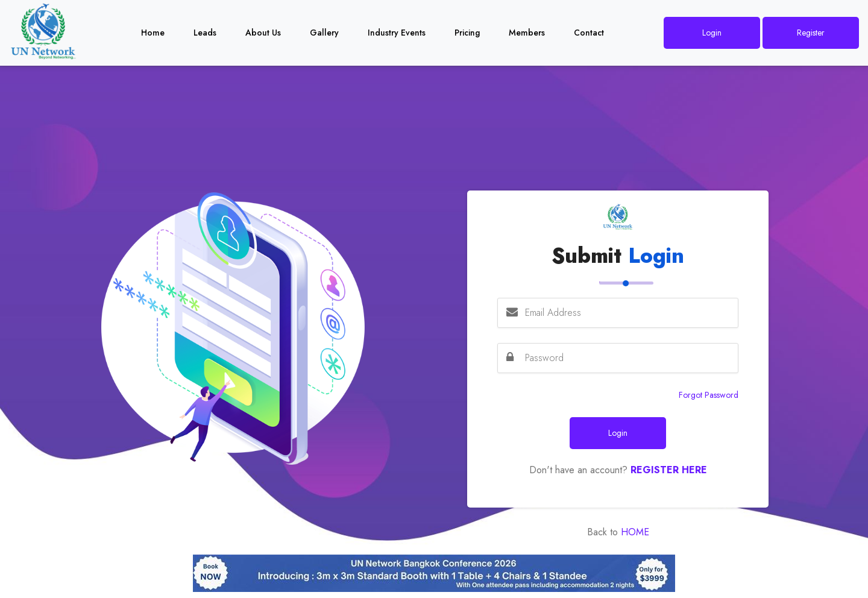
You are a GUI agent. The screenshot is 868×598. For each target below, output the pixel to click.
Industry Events (397, 33)
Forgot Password (709, 395)
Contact (589, 33)
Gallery (324, 33)
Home (153, 33)
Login (712, 33)
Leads (205, 33)
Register (811, 33)
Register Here (669, 470)
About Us (263, 33)
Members (527, 33)
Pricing (467, 33)
